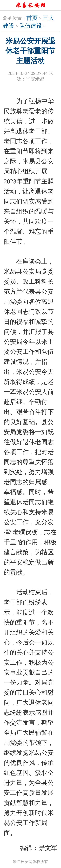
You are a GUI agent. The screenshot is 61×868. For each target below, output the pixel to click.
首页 (32, 18)
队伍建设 (31, 26)
